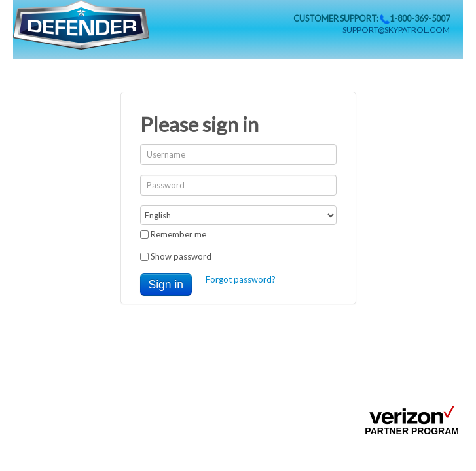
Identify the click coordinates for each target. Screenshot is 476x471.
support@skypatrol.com (396, 30)
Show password (176, 256)
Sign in (166, 285)
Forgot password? (241, 279)
